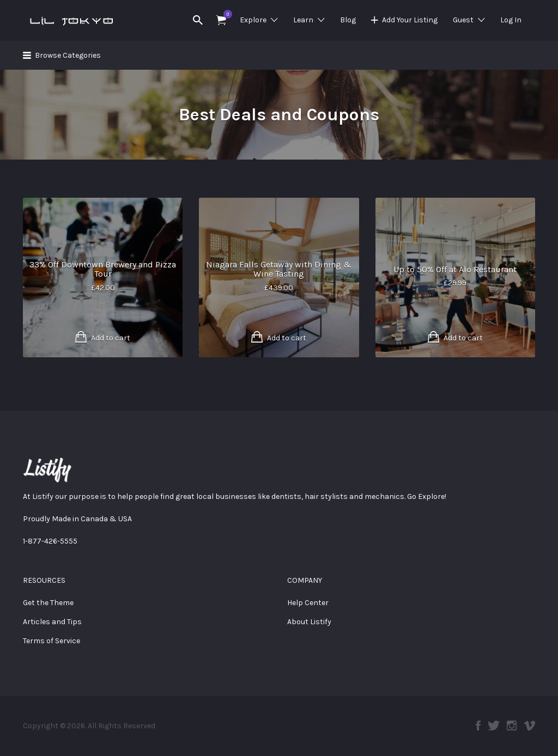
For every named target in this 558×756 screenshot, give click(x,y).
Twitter (494, 725)
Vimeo (529, 725)
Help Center (308, 603)
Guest (463, 20)
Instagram (512, 725)
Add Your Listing (410, 20)
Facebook (478, 725)
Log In (511, 20)
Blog (348, 20)
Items (225, 14)
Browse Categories (68, 55)
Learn (303, 20)
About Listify (309, 622)
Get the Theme (48, 603)
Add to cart (111, 338)
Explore (253, 20)
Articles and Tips (52, 622)
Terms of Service (51, 641)
